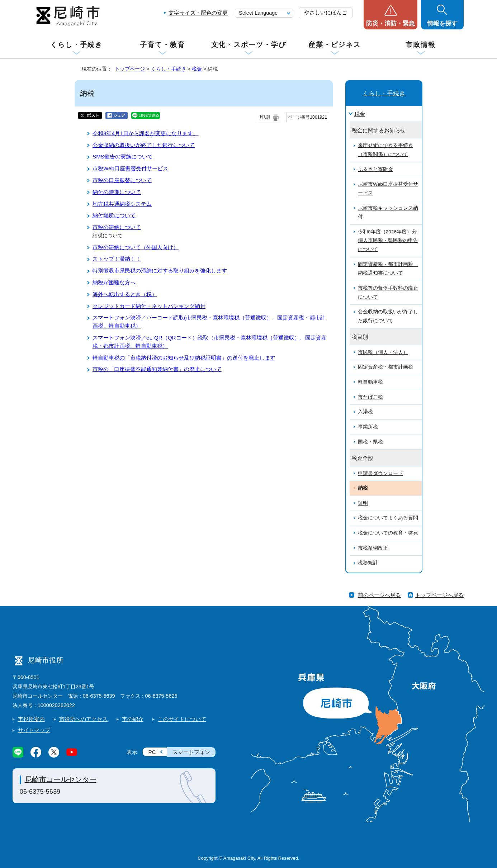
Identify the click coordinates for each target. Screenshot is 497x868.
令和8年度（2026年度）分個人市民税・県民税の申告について (388, 241)
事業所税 (368, 427)
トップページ (130, 69)
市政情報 (421, 45)
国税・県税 (370, 442)
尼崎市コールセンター (61, 779)
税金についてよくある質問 (388, 518)
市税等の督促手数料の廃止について (388, 293)
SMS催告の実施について (123, 156)
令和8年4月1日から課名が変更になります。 (145, 133)
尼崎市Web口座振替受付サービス (388, 189)
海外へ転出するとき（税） (125, 294)
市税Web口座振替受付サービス (130, 168)
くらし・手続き (76, 45)
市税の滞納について (117, 227)
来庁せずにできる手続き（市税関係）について (385, 150)
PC (152, 752)
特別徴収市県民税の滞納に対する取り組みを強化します (160, 271)
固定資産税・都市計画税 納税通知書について (388, 269)
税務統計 (368, 563)
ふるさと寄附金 (375, 169)
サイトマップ (34, 730)
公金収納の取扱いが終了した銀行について (144, 145)
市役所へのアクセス (83, 719)
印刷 (265, 117)
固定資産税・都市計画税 (385, 367)
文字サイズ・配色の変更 (198, 13)
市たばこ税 (370, 397)
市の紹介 (133, 719)
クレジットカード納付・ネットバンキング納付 (149, 306)
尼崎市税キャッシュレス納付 (388, 213)
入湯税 (365, 412)
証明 (363, 503)
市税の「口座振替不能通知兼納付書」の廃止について (157, 369)
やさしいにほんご (326, 12)
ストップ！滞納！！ (117, 259)
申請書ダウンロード (380, 473)
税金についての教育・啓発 (388, 533)
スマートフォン (191, 752)
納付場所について (114, 215)
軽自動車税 (370, 382)
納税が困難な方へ (114, 282)
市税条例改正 (373, 548)
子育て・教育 (162, 45)
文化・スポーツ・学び (249, 45)
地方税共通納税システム (122, 204)
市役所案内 (31, 719)
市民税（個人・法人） (383, 352)
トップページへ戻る (439, 595)
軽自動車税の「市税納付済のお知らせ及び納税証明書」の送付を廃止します (184, 358)
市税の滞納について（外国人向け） (136, 247)
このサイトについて (182, 719)
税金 (197, 69)
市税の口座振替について (122, 180)
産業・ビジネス (335, 45)
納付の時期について (117, 192)
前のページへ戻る (379, 595)
